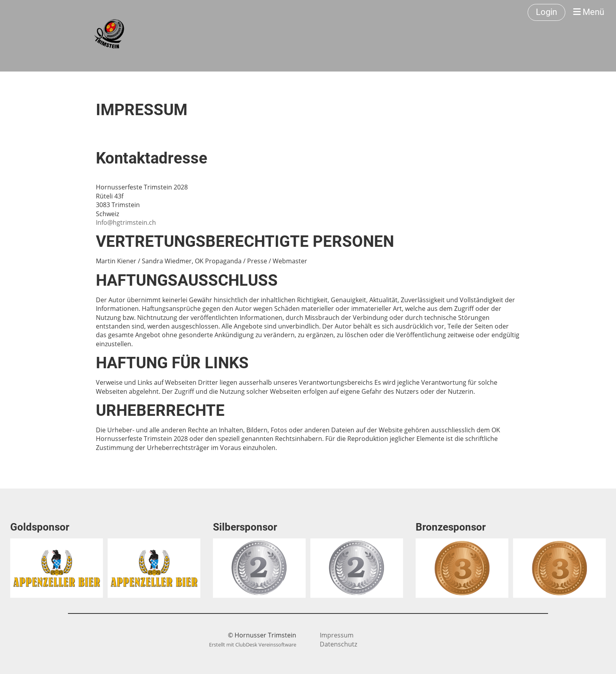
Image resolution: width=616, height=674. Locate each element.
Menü (589, 12)
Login (546, 12)
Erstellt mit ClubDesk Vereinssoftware (253, 645)
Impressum (337, 635)
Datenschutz (338, 644)
